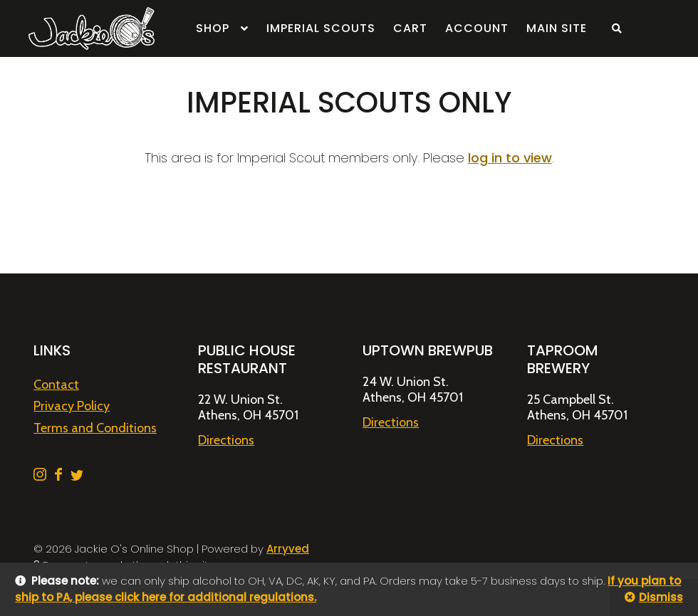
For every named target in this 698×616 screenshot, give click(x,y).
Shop (213, 28)
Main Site (557, 28)
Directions (226, 440)
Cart (410, 28)
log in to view (510, 158)
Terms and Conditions (95, 428)
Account (477, 28)
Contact (56, 385)
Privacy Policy (72, 406)
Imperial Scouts (321, 28)
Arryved (288, 549)
